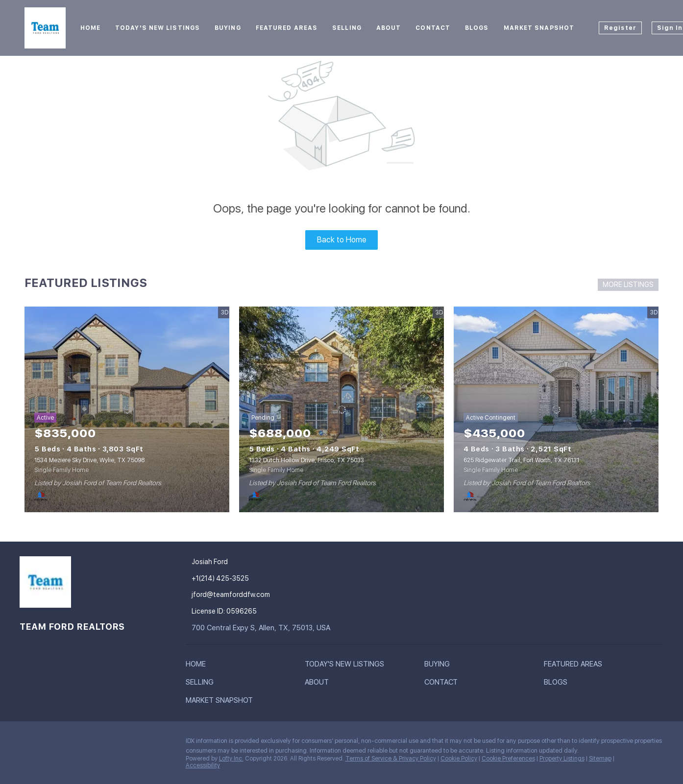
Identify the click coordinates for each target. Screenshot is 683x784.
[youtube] (105, 743)
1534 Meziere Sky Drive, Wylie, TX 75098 (89, 460)
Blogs (477, 28)
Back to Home (342, 240)
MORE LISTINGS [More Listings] (628, 285)
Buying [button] (228, 28)
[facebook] (27, 743)
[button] (198, 666)
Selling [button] (347, 28)
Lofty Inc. (231, 759)
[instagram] (86, 743)
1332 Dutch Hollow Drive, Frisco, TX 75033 (306, 460)
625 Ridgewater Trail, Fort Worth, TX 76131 (521, 460)
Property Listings (562, 759)
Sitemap (600, 759)
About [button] (389, 28)
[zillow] (66, 743)
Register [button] (620, 28)
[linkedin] (47, 743)
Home (90, 28)
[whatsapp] (145, 743)
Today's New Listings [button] (158, 28)
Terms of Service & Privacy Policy (391, 759)
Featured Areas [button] (287, 28)
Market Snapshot (539, 28)
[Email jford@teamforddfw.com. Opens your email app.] (250, 595)
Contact (433, 28)
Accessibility (203, 765)
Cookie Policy (459, 759)
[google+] (125, 743)
